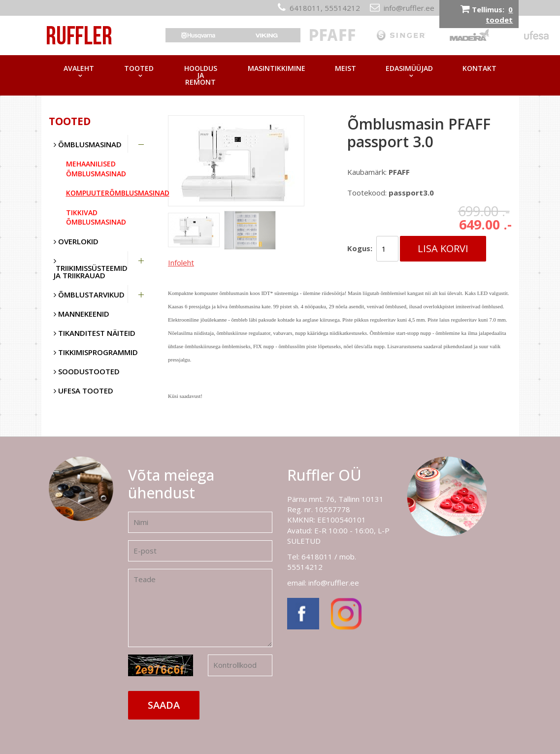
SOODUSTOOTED (87, 371)
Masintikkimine (277, 68)
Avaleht (79, 68)
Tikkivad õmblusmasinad (96, 217)
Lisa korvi (443, 248)
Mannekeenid (82, 314)
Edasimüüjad (409, 68)
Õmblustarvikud (89, 295)
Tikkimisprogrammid (96, 352)
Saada (164, 705)
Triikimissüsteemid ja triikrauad (91, 269)
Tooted (139, 68)
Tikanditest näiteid (95, 333)
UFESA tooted (83, 391)
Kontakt (479, 68)
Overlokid (76, 241)
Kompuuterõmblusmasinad (110, 193)
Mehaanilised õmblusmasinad (96, 169)
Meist (346, 68)
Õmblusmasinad (88, 144)
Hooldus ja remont (201, 75)
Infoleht (181, 262)
